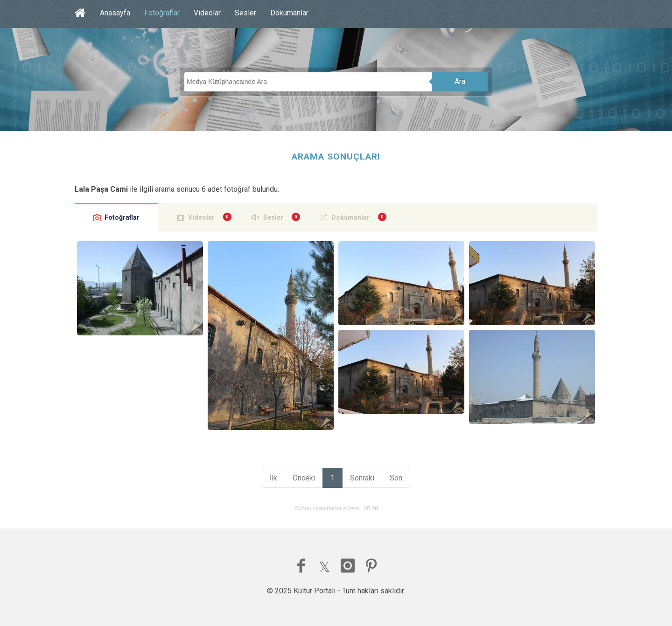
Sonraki (362, 478)
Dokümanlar (289, 13)
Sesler (245, 13)
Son (396, 478)
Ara (460, 81)
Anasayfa (115, 13)
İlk (273, 478)
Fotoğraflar (162, 13)
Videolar (207, 13)
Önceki (304, 478)
